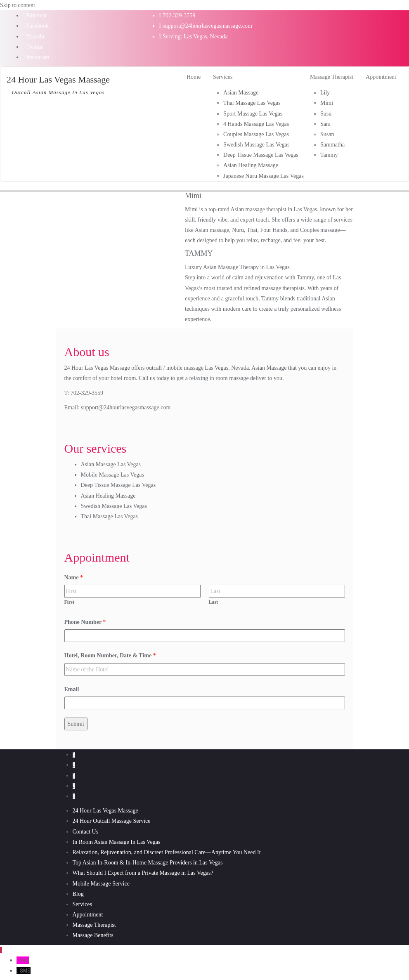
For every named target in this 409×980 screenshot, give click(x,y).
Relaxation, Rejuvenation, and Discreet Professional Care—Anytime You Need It (167, 852)
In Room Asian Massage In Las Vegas (117, 842)
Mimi (193, 196)
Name (74, 577)
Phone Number (85, 622)
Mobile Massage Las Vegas (112, 475)
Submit (76, 724)
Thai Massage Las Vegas (110, 516)
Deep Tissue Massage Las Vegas (118, 485)
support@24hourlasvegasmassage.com (206, 26)
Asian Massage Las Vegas (111, 464)
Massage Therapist (94, 925)
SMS (25, 971)
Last (213, 602)
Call (24, 960)
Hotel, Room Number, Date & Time (110, 655)
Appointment (88, 915)
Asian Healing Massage (108, 496)
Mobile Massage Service (101, 884)
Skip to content (18, 5)
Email (72, 689)
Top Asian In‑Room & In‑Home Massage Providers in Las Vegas (148, 863)
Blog (78, 894)
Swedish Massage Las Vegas (114, 506)
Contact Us (86, 832)
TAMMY (199, 253)
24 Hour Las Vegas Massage (105, 811)
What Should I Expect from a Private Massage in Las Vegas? (143, 873)
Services (82, 904)
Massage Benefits (93, 935)
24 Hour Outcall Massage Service (112, 821)
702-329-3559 (177, 15)
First (69, 602)
